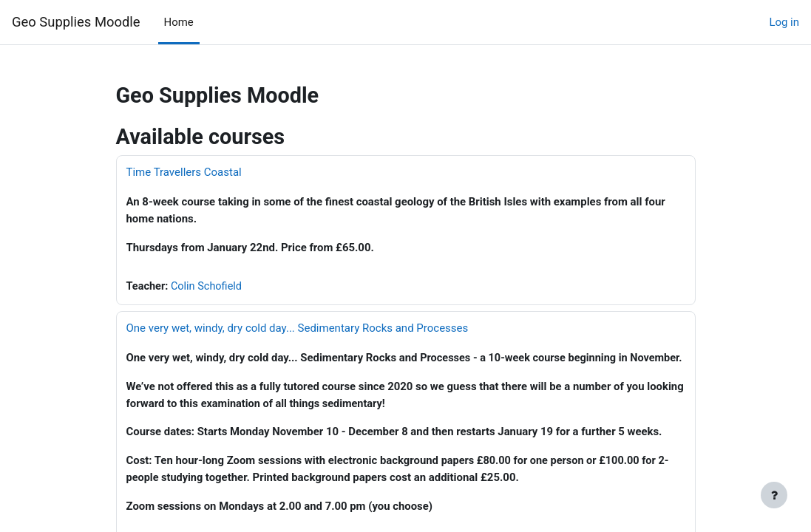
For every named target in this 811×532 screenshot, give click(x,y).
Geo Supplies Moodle (76, 22)
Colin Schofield (209, 286)
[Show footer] (774, 495)
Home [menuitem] (179, 22)
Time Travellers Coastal (184, 172)
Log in (784, 22)
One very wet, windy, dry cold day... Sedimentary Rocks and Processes (298, 328)
